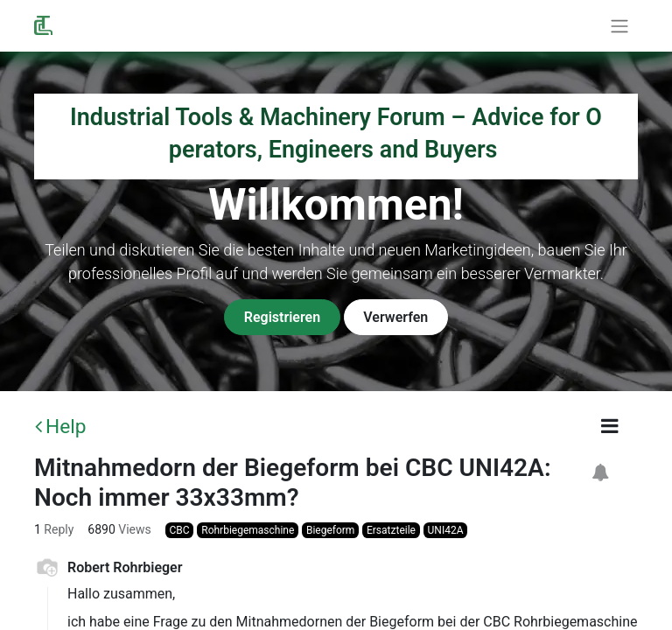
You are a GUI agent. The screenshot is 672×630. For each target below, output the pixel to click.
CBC (180, 530)
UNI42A (446, 530)
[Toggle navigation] (619, 26)
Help (60, 427)
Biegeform (330, 530)
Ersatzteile (391, 530)
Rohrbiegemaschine (248, 530)
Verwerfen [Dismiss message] (395, 317)
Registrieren (282, 317)
